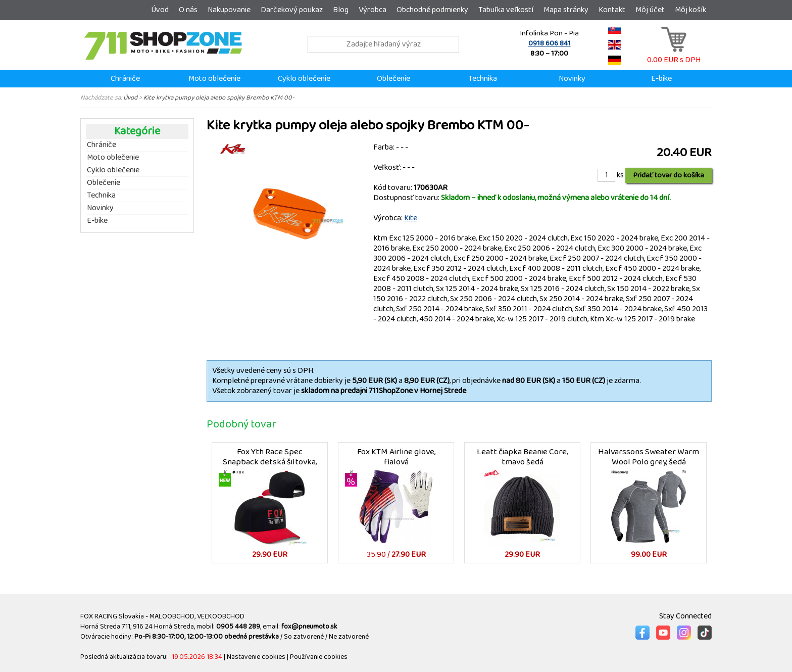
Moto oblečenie (214, 79)
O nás (188, 10)
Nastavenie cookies (256, 657)
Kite (411, 218)
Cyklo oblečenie (304, 79)
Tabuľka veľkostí (506, 10)
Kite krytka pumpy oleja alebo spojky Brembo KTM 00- (219, 98)
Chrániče (125, 79)
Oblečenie (393, 79)
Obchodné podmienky (432, 10)
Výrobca (373, 10)
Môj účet (650, 10)
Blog (341, 10)
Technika (483, 79)
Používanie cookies (319, 657)
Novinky (572, 79)
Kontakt (612, 10)
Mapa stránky (566, 10)
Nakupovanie (229, 10)
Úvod (160, 10)
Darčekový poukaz (292, 10)
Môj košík (690, 10)
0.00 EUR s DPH (674, 55)
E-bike (661, 79)
